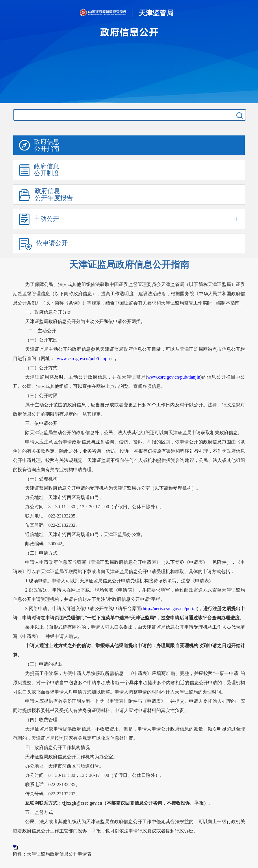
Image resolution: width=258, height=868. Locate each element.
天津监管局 (156, 13)
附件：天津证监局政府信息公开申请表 (52, 854)
